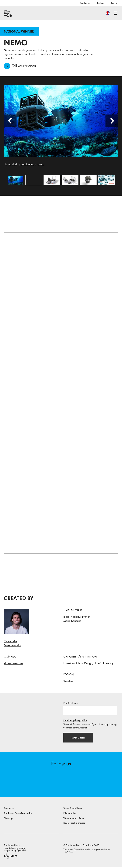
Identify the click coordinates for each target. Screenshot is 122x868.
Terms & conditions (73, 809)
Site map (8, 819)
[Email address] (90, 711)
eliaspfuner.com (13, 664)
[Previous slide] (10, 121)
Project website (12, 646)
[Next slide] (112, 121)
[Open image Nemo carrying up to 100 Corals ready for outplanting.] (88, 181)
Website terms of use (74, 819)
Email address (71, 704)
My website (10, 642)
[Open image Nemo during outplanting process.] (16, 181)
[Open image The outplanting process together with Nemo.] (106, 181)
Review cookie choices (74, 824)
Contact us (85, 3)
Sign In (114, 3)
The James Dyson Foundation (18, 814)
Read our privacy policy (75, 721)
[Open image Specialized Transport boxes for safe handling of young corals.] (70, 181)
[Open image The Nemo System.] (52, 181)
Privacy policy (70, 814)
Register (100, 3)
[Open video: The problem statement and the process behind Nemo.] (34, 181)
